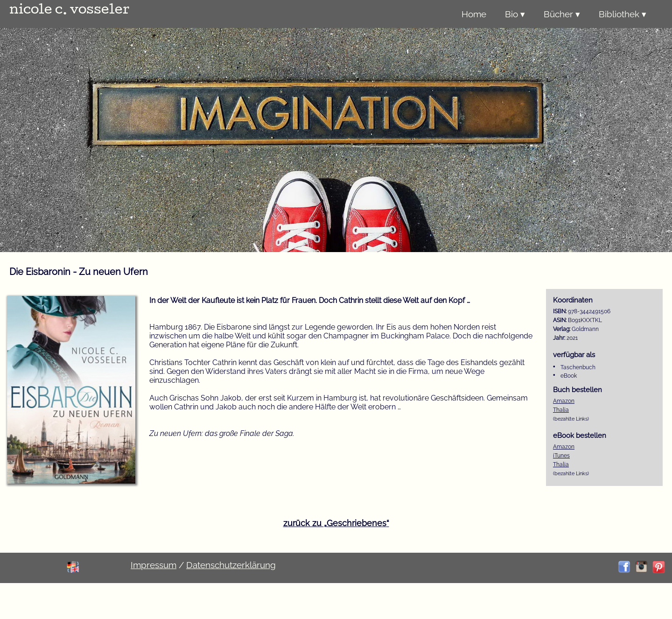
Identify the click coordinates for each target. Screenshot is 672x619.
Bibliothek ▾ (623, 14)
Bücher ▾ (562, 14)
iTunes (561, 456)
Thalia (561, 410)
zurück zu (336, 523)
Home (474, 14)
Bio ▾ (515, 14)
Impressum (154, 565)
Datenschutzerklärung (231, 565)
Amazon (564, 401)
